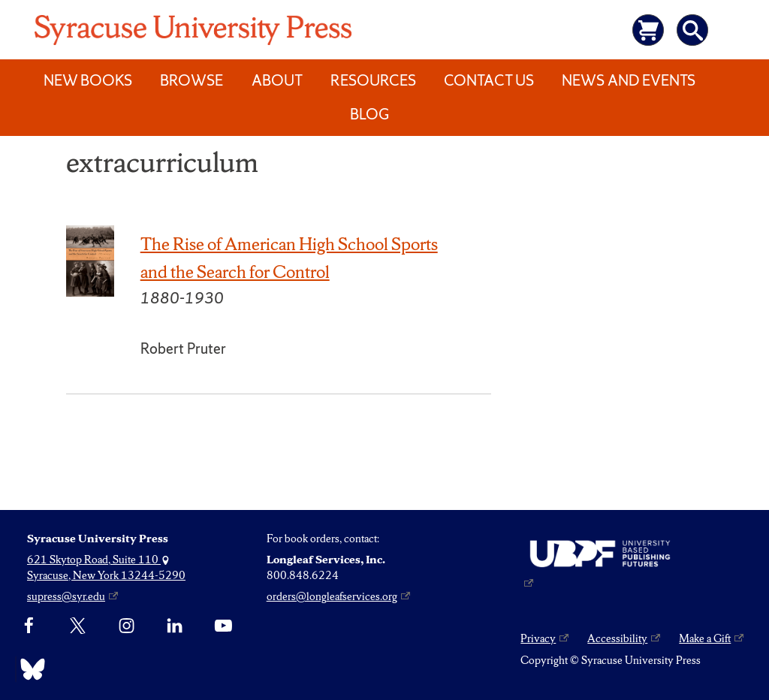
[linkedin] (175, 626)
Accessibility (617, 638)
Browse (191, 80)
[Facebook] (29, 626)
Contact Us (489, 80)
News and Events (629, 80)
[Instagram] (127, 626)
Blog (369, 114)
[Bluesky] (29, 669)
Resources (373, 80)
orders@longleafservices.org (332, 596)
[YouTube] (223, 626)
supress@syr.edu (66, 596)
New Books (88, 80)
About (277, 80)
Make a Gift (705, 638)
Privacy (538, 638)
